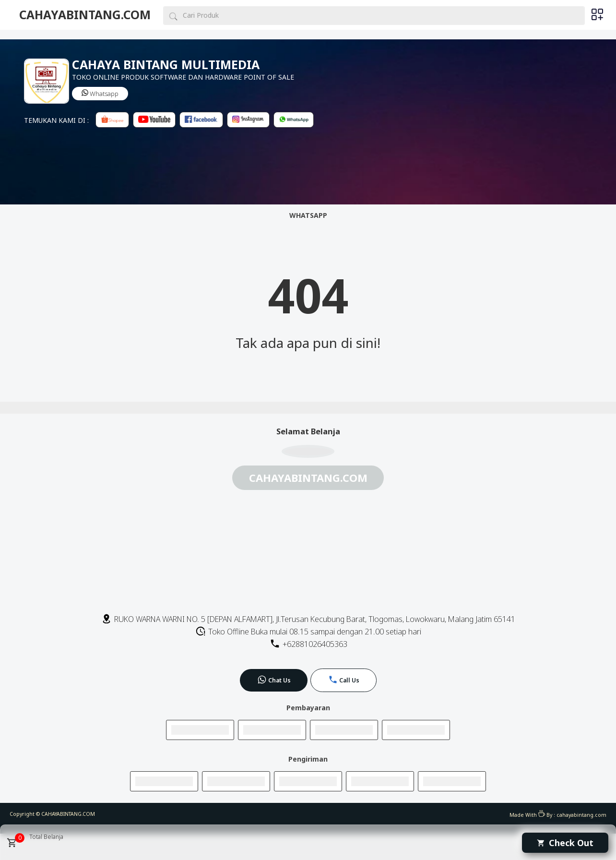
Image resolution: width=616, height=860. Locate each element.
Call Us (344, 680)
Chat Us (274, 680)
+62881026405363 (308, 644)
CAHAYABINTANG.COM (85, 15)
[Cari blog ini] (374, 16)
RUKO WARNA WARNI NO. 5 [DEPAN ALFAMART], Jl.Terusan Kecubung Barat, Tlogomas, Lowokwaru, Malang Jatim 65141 (308, 619)
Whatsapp (100, 94)
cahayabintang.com (581, 815)
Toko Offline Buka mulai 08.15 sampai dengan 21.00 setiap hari (308, 632)
